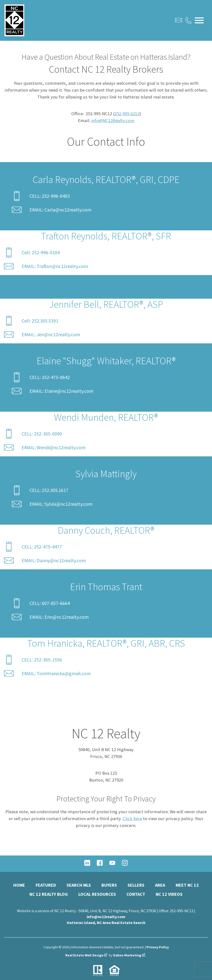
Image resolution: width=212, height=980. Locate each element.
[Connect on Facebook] (100, 864)
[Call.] (189, 20)
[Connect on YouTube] (112, 864)
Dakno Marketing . (130, 955)
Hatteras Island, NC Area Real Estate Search (106, 923)
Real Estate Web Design (86, 955)
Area (160, 885)
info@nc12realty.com (106, 917)
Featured (46, 885)
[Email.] (179, 20)
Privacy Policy (158, 947)
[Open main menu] (199, 20)
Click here (132, 819)
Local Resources (97, 894)
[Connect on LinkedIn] (87, 864)
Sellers (136, 885)
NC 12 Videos (169, 894)
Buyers (109, 885)
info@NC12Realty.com (113, 120)
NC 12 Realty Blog (49, 894)
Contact (136, 894)
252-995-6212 (127, 114)
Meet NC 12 (187, 885)
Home (19, 885)
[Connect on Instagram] (125, 864)
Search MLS (79, 885)
